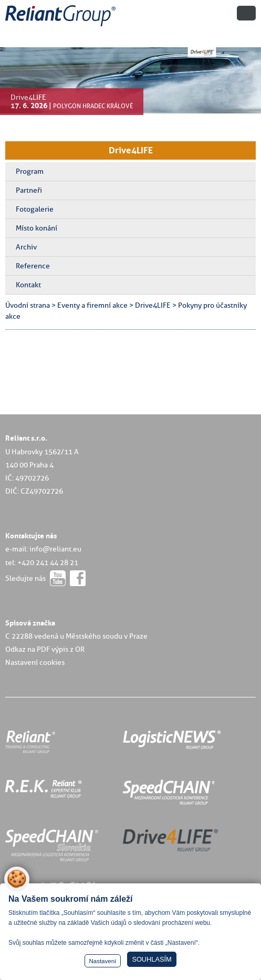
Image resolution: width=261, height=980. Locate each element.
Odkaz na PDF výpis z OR (45, 649)
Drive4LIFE (131, 150)
